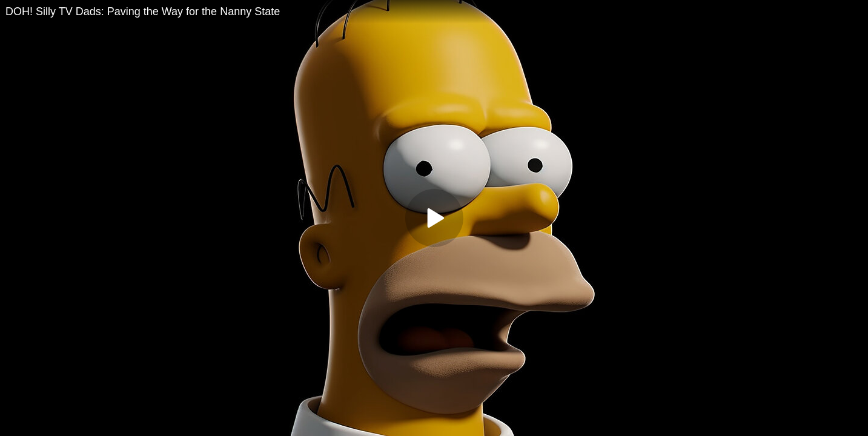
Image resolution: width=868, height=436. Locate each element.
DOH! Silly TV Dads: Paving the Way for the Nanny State (143, 12)
